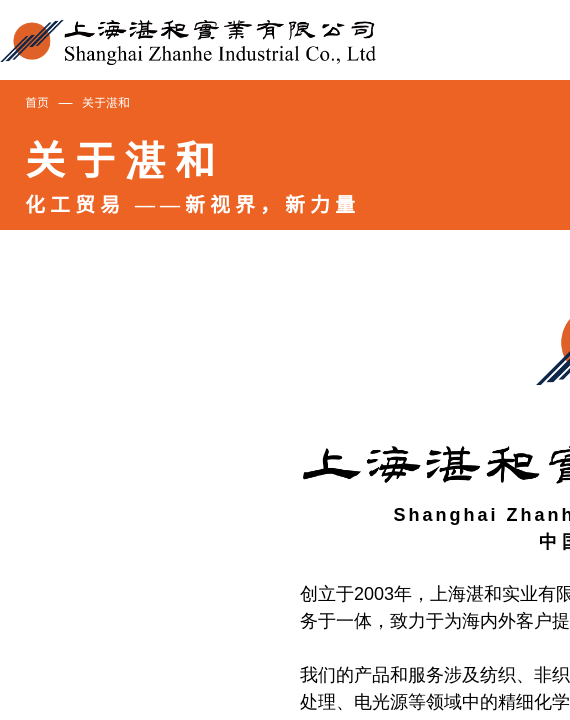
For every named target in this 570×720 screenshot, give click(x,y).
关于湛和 (106, 101)
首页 (37, 101)
